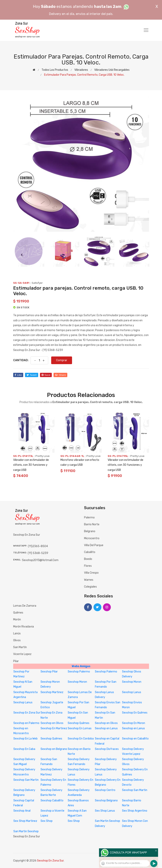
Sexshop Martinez (52, 692)
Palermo (89, 518)
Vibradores (81, 70)
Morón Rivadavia (24, 627)
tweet (32, 375)
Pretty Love (43, 456)
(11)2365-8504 (38, 546)
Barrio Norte (92, 524)
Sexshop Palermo (79, 672)
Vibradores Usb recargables (112, 70)
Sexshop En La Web (25, 739)
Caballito (90, 552)
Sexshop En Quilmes (135, 713)
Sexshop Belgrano (106, 800)
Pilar (16, 661)
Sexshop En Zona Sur (27, 713)
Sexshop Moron (77, 682)
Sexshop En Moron (134, 723)
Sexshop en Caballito (135, 739)
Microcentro (92, 538)
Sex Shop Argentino (135, 811)
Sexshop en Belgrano (54, 749)
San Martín (20, 647)
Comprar (62, 360)
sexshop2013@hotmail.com (40, 560)
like (18, 375)
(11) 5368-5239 (38, 553)
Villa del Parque (94, 545)
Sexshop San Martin (26, 780)
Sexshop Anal (22, 811)
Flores (88, 566)
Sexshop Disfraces (107, 749)
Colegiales (90, 587)
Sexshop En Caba (24, 749)
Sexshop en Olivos (52, 723)
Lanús (17, 633)
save (46, 375)
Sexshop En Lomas (80, 728)
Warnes (89, 580)
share (60, 375)
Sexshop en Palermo (26, 723)
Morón (17, 620)
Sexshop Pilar (49, 672)
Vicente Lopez (22, 654)
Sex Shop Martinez (25, 821)
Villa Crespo (91, 573)
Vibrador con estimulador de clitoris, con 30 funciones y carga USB (31, 465)
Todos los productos (55, 70)
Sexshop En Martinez (54, 728)
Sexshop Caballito (52, 800)
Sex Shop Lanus (105, 811)
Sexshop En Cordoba (81, 739)
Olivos (17, 640)
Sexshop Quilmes (79, 723)
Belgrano (90, 531)
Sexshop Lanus (132, 692)
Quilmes (18, 613)
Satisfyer (37, 283)
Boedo (88, 559)
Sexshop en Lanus (106, 728)
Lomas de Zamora (25, 606)
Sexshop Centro (105, 790)
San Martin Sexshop (26, 831)
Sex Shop (47, 821)
